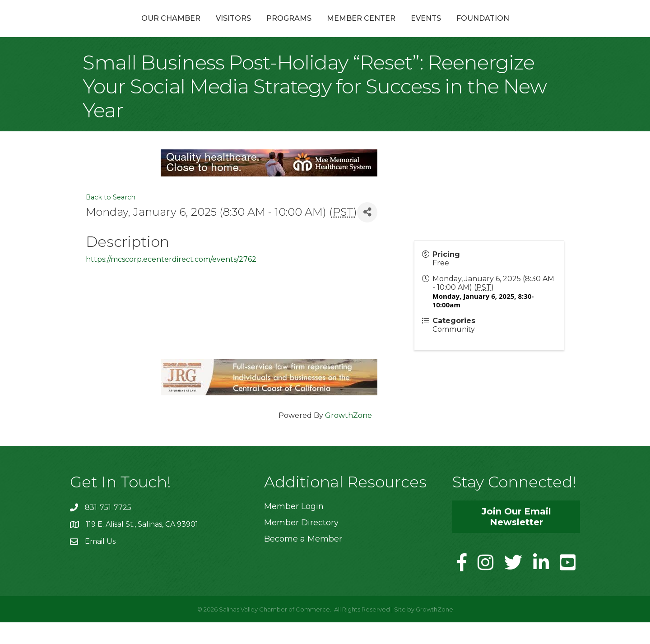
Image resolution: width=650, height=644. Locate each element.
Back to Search (111, 219)
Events (474, 29)
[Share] (367, 234)
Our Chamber (123, 29)
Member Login (294, 528)
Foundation (531, 29)
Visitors (185, 29)
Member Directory (301, 544)
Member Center (409, 29)
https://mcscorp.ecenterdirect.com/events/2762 (171, 281)
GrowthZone (348, 437)
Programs (241, 29)
